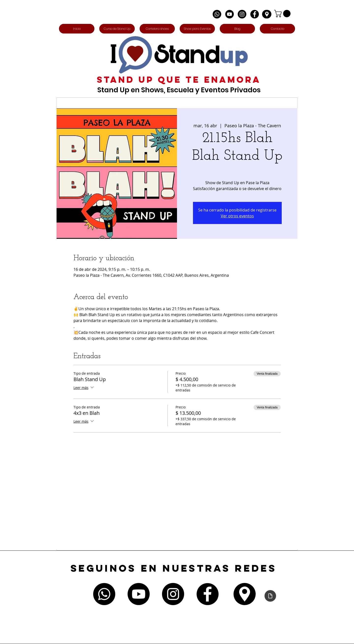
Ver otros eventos (237, 216)
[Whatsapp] (217, 14)
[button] (283, 14)
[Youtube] (139, 594)
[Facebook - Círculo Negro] (255, 14)
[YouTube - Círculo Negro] (229, 14)
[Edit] (267, 14)
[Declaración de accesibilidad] (270, 596)
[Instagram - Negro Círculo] (242, 14)
